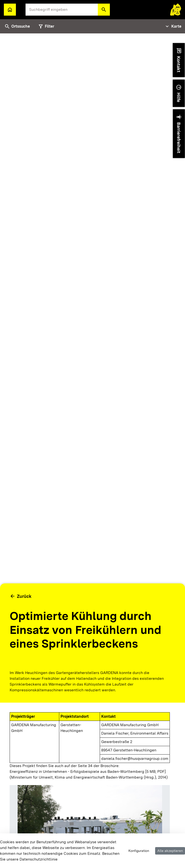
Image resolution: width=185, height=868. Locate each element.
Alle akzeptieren (170, 851)
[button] (104, 10)
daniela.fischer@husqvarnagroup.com (135, 759)
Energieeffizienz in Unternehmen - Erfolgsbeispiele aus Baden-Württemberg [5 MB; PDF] (88, 771)
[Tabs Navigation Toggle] (173, 26)
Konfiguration (139, 851)
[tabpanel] (92, 451)
